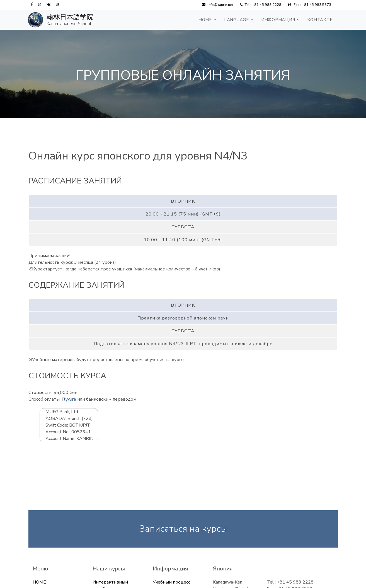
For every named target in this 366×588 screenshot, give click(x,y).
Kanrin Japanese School (69, 24)
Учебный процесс (171, 582)
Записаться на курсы (183, 529)
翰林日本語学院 (70, 17)
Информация (278, 20)
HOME (205, 20)
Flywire (69, 399)
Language (237, 20)
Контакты (320, 20)
